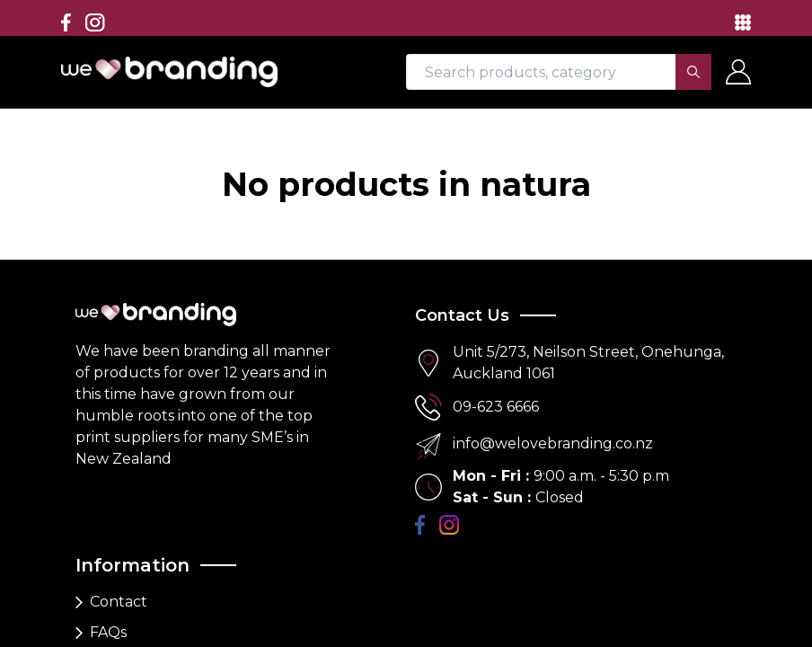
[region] (406, 323)
